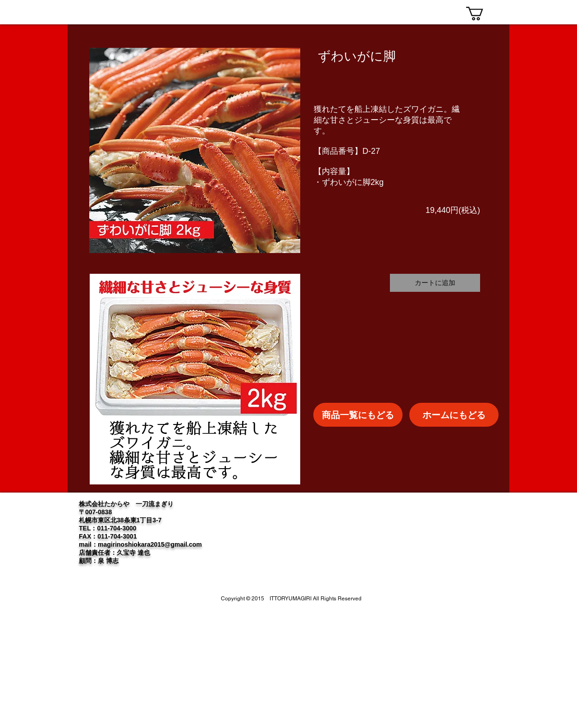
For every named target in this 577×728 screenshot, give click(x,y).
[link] (483, 14)
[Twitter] (453, 516)
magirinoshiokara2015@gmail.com (150, 544)
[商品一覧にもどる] (358, 415)
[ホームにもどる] (454, 415)
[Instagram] (469, 516)
